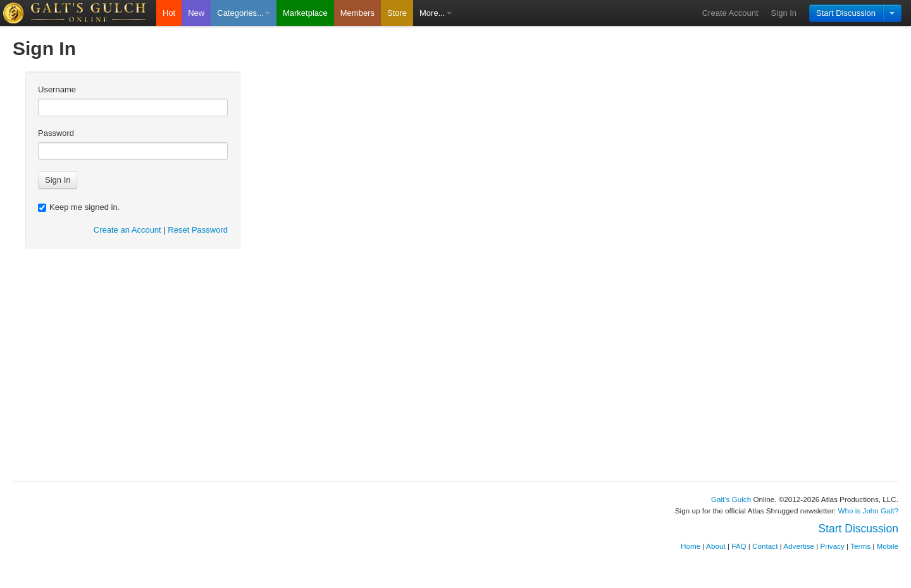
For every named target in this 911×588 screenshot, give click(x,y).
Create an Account (127, 230)
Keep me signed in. (79, 207)
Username (57, 89)
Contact (765, 546)
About (716, 546)
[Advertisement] (455, 381)
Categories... (244, 13)
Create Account (730, 13)
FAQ (739, 546)
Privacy (833, 546)
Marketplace (305, 13)
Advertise (799, 546)
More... (435, 13)
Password (56, 133)
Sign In (784, 13)
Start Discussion (846, 13)
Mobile (888, 546)
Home (691, 546)
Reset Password (198, 230)
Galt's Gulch (731, 499)
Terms (860, 546)
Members (357, 13)
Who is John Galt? (869, 511)
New (196, 13)
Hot (169, 13)
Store (397, 13)
